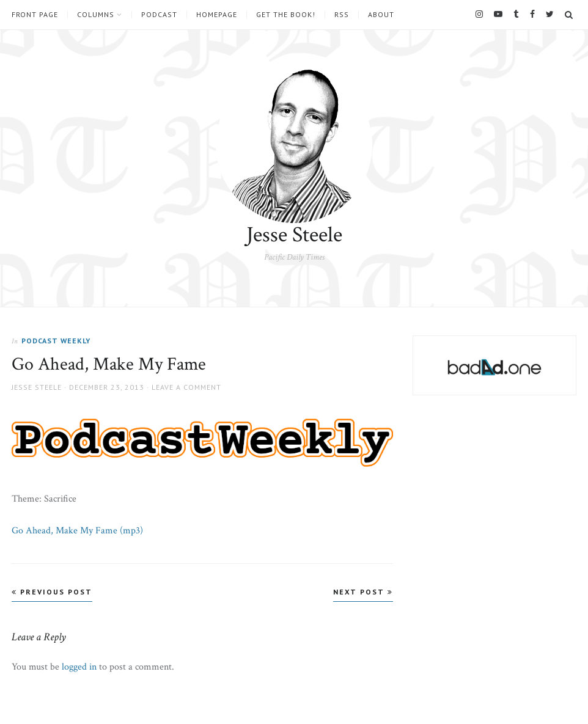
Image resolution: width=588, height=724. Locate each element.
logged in (79, 667)
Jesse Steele (294, 235)
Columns (96, 15)
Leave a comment (186, 387)
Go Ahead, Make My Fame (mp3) (77, 531)
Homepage (217, 15)
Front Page (35, 15)
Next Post (363, 592)
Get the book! (286, 15)
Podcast (159, 15)
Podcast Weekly (56, 341)
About (381, 15)
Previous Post (52, 592)
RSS (342, 15)
